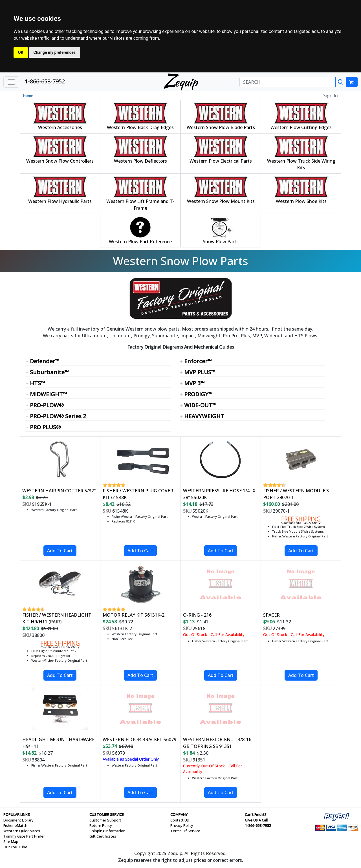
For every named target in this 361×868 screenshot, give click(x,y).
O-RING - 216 (197, 615)
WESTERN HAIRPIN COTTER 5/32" (59, 491)
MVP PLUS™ (200, 372)
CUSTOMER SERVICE (107, 814)
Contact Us (180, 820)
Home (28, 96)
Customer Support (105, 820)
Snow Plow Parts (221, 242)
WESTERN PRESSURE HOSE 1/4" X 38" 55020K (219, 494)
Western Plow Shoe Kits (301, 201)
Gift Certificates (103, 836)
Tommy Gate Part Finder (24, 836)
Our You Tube (15, 847)
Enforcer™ (198, 361)
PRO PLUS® (45, 427)
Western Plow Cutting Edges (301, 127)
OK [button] (21, 52)
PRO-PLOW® (47, 405)
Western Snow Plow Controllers (60, 161)
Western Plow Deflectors (140, 161)
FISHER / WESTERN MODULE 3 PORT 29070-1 (296, 494)
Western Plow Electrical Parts (221, 161)
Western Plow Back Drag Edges (140, 127)
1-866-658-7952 (45, 81)
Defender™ (45, 361)
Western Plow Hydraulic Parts (60, 201)
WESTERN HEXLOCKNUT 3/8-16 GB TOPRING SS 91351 (217, 743)
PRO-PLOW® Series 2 (58, 416)
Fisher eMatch (15, 825)
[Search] (341, 82)
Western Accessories (60, 127)
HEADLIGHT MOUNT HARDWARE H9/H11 (58, 743)
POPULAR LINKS (17, 814)
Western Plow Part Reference (140, 242)
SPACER (271, 615)
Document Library (18, 820)
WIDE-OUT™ (200, 405)
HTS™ (38, 383)
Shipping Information (107, 831)
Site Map (11, 842)
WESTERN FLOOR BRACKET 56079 (139, 739)
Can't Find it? (256, 814)
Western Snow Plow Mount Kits (221, 201)
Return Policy (101, 825)
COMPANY (179, 814)
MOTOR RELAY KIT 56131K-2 (134, 615)
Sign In (331, 96)
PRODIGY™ (198, 394)
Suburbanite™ (49, 372)
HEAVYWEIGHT (204, 416)
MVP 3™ (194, 383)
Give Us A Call (256, 820)
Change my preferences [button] (55, 52)
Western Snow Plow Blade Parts (221, 127)
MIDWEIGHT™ (49, 394)
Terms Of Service (185, 831)
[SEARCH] (288, 82)
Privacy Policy (182, 825)
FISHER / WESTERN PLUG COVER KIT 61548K (138, 494)
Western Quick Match (22, 831)
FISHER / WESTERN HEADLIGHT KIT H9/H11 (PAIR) (57, 618)
